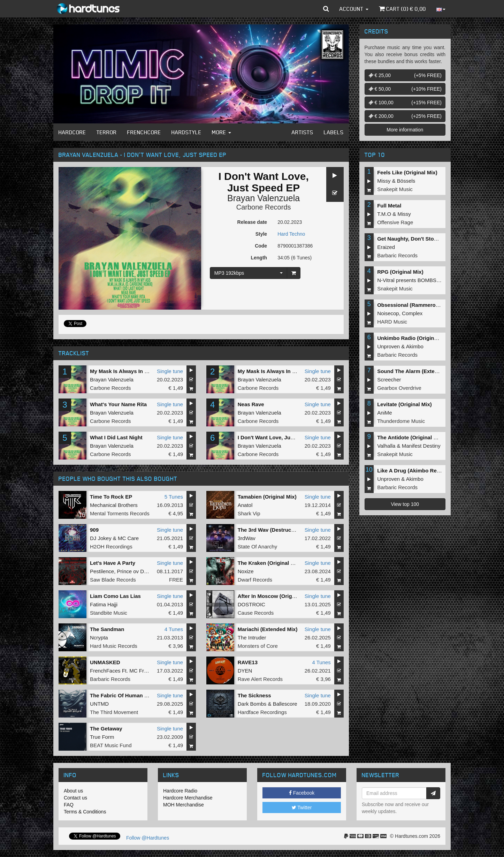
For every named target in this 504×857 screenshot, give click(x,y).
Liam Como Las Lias (115, 596)
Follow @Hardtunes (148, 838)
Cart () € (402, 9)
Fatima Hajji (104, 604)
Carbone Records (264, 207)
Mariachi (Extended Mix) (268, 629)
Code (261, 246)
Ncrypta (99, 638)
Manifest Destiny (421, 446)
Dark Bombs (252, 704)
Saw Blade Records (113, 580)
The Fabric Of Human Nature (125, 695)
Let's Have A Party (113, 563)
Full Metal (389, 206)
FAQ (69, 805)
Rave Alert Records (260, 679)
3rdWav (247, 538)
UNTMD (99, 704)
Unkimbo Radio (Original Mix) (414, 338)
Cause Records (256, 613)
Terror (107, 132)
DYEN (245, 671)
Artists (303, 132)
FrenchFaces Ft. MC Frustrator (126, 671)
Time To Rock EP (111, 497)
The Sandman (107, 629)
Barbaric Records (110, 679)
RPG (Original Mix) (400, 272)
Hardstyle (186, 132)
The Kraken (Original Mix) (269, 563)
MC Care (128, 538)
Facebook (302, 793)
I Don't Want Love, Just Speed (275, 437)
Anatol (245, 505)
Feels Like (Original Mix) (407, 172)
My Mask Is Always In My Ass (126, 371)
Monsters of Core (258, 646)
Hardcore (72, 132)
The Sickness (254, 695)
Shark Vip (249, 513)
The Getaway (106, 729)
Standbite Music (109, 613)
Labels (334, 132)
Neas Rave (251, 404)
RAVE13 (248, 662)
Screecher (389, 380)
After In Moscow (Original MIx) (275, 596)
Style (261, 234)
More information (405, 130)
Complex (412, 313)
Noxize (246, 571)
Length (259, 258)
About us (73, 791)
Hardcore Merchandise (188, 798)
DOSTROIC (251, 604)
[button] (326, 9)
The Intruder (252, 638)
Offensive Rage (395, 222)
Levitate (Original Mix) (404, 404)
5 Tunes (174, 497)
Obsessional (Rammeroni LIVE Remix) (425, 305)
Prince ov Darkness (140, 571)
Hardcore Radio (180, 791)
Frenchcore (144, 132)
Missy (384, 181)
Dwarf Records (255, 580)
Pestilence (102, 571)
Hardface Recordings (262, 712)
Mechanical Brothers (114, 505)
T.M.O (384, 214)
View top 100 (405, 504)
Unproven (388, 346)
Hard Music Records (114, 646)
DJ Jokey (101, 538)
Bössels (406, 181)
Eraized (386, 247)
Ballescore (285, 704)
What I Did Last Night (116, 437)
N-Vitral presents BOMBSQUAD (414, 280)
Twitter (302, 807)
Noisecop (388, 313)
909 (94, 530)
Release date (252, 222)
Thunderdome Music (401, 421)
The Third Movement (114, 712)
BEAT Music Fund (111, 745)
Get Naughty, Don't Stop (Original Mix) (425, 239)
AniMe (385, 413)
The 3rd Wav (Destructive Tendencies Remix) (293, 530)
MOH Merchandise (184, 805)
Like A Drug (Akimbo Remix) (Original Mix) (430, 471)
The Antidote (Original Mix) (410, 437)
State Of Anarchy (257, 547)
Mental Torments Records (120, 513)
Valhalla (386, 446)
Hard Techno (291, 234)
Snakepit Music (395, 189)
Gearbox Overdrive (399, 388)
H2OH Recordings (111, 547)
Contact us (75, 798)
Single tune (170, 371)
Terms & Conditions (85, 812)
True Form (102, 737)
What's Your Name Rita (118, 404)
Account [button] (354, 9)
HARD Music (392, 322)
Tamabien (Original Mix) (267, 497)
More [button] (222, 132)
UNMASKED (105, 662)
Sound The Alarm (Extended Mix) (418, 371)
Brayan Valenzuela (264, 198)
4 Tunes (174, 629)
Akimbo (415, 346)
